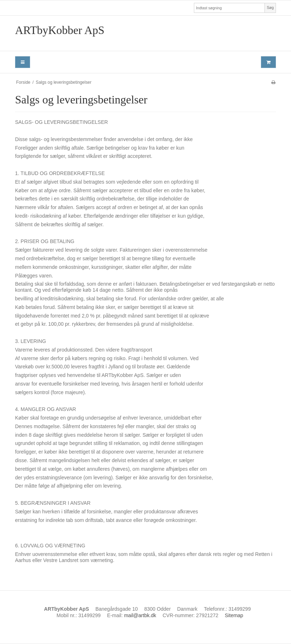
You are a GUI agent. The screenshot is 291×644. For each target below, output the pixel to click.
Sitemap (234, 615)
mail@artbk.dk (140, 615)
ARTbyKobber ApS (60, 30)
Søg (270, 8)
